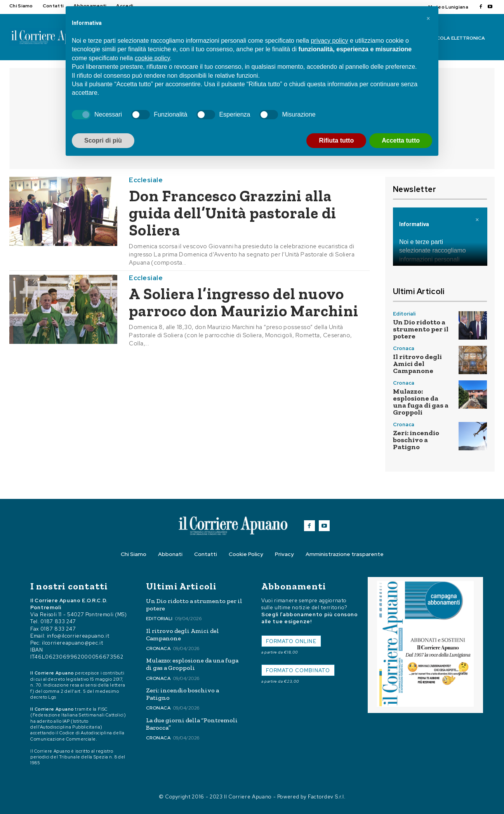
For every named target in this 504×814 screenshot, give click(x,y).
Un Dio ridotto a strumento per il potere (421, 329)
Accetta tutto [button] (401, 140)
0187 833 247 (58, 621)
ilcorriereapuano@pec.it (72, 643)
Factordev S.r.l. (327, 797)
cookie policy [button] (152, 58)
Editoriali (404, 314)
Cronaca (404, 348)
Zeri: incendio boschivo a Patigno (416, 440)
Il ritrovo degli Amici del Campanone (417, 364)
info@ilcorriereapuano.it (78, 636)
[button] (428, 19)
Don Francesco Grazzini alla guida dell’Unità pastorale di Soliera (233, 213)
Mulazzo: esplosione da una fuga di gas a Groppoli (421, 402)
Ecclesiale (146, 180)
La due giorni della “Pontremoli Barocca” (192, 724)
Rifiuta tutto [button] (336, 140)
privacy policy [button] (329, 41)
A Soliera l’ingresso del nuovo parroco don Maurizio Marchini (244, 302)
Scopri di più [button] (103, 140)
